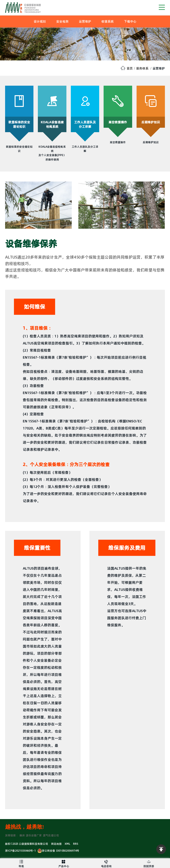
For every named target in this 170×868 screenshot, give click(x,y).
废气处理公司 (51, 835)
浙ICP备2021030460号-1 (20, 851)
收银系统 (108, 21)
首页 (130, 68)
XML (67, 844)
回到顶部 (149, 863)
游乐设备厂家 (34, 835)
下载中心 (130, 21)
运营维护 (85, 21)
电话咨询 (106, 863)
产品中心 (64, 863)
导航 (21, 863)
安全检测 (62, 21)
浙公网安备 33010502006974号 (58, 851)
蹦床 (22, 835)
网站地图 (56, 844)
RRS (76, 844)
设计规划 (40, 21)
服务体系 (142, 68)
